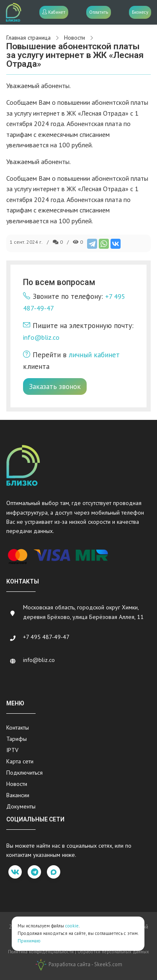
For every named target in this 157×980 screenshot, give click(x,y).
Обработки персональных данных (113, 952)
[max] (54, 872)
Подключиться (24, 773)
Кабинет (54, 12)
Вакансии (18, 795)
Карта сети (20, 761)
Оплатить (99, 12)
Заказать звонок (55, 386)
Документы (21, 806)
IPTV (12, 750)
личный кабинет (94, 355)
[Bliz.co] (14, 12)
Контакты (18, 727)
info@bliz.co (41, 337)
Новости (17, 784)
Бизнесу (140, 12)
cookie (72, 926)
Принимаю (29, 941)
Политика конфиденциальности (41, 952)
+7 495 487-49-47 (46, 637)
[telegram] (34, 872)
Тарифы (17, 739)
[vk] (15, 872)
